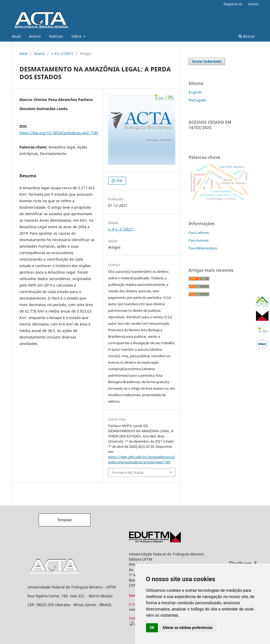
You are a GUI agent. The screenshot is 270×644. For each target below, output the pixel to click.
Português (198, 100)
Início (24, 53)
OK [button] (152, 628)
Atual (16, 36)
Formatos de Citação (128, 472)
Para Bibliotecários (203, 248)
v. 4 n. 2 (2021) (62, 53)
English (195, 92)
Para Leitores (199, 233)
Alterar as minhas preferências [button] (188, 628)
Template (64, 520)
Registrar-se (233, 4)
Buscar (247, 36)
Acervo (35, 36)
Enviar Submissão (207, 61)
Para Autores (199, 240)
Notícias (56, 36)
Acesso (253, 4)
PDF (119, 181)
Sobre (77, 36)
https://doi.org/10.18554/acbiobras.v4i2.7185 (59, 133)
